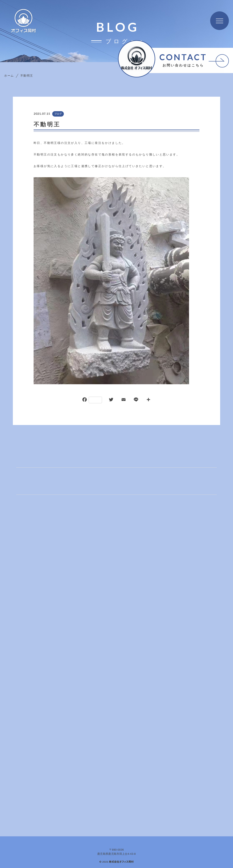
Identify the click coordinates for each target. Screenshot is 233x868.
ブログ (58, 114)
